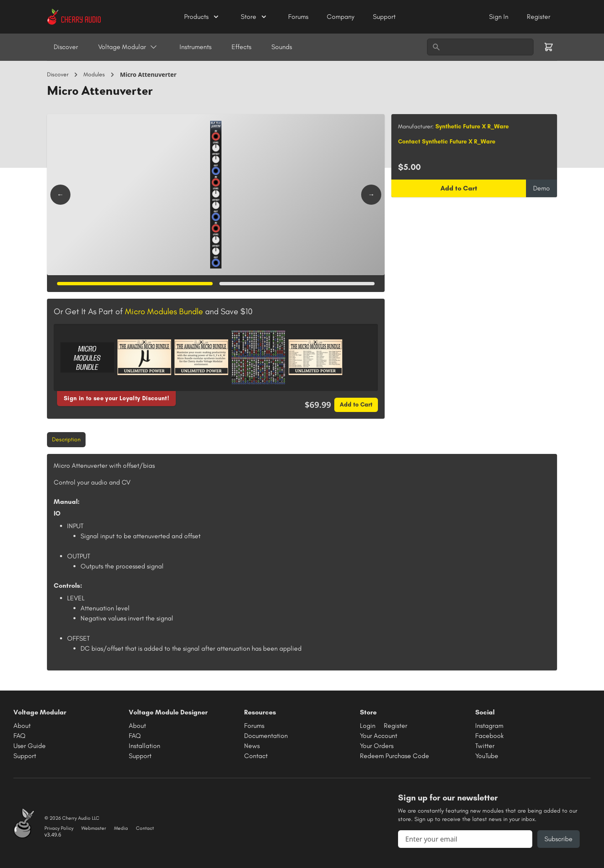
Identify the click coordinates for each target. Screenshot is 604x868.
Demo (542, 188)
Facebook (489, 736)
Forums (299, 17)
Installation (144, 746)
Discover (66, 47)
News (252, 746)
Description (66, 439)
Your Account (379, 736)
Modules (94, 74)
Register (539, 17)
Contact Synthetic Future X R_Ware (447, 142)
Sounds (282, 47)
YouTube (487, 756)
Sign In (500, 17)
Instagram (489, 726)
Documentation (266, 736)
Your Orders (377, 746)
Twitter (485, 746)
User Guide (30, 746)
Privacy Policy (59, 828)
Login (368, 726)
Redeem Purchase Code (394, 756)
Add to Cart (356, 405)
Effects (241, 47)
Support (384, 17)
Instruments (195, 47)
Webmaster (94, 828)
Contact (256, 756)
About (22, 726)
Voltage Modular (128, 47)
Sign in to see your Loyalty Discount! (116, 398)
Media (121, 828)
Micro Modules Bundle (164, 311)
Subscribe (558, 839)
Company (341, 17)
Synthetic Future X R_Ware (472, 126)
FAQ (20, 736)
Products (202, 17)
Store (254, 17)
